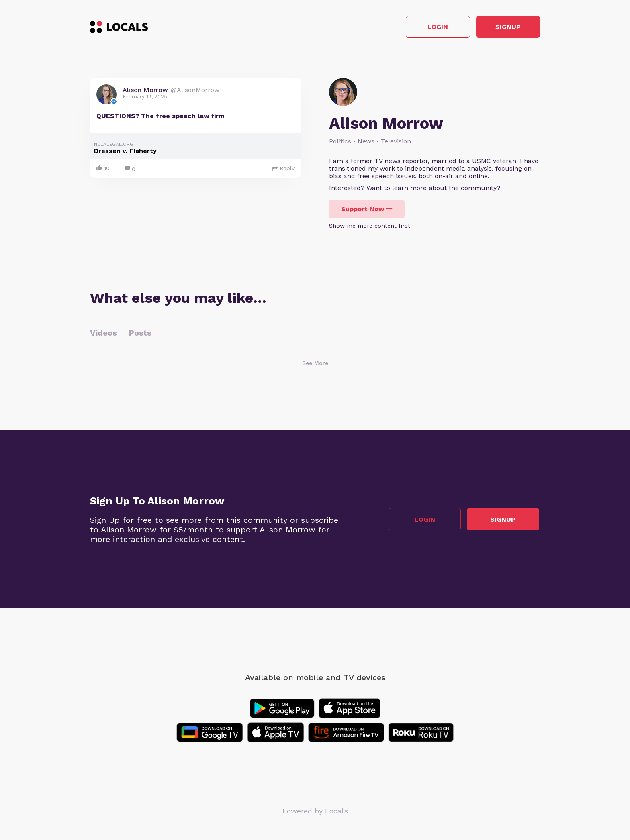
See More (315, 364)
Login (426, 28)
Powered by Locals (315, 812)
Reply (283, 169)
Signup (504, 28)
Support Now (367, 210)
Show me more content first (370, 226)
